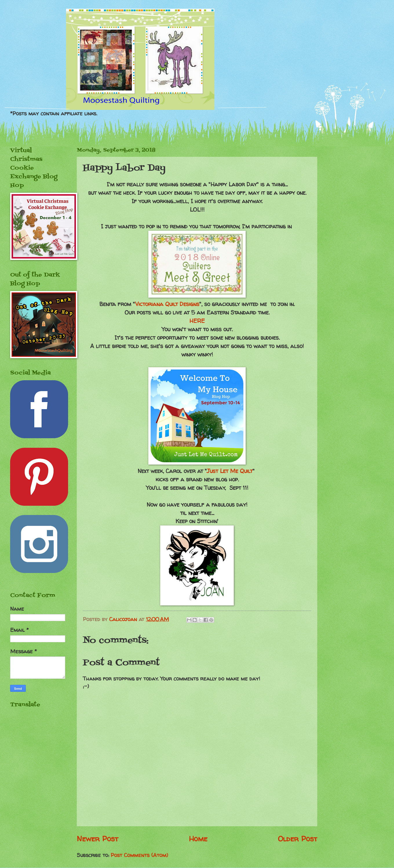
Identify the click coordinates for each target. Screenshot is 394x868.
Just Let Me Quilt (230, 471)
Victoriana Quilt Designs (167, 304)
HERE (197, 321)
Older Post (298, 839)
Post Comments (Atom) (139, 855)
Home (198, 839)
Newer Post (97, 839)
